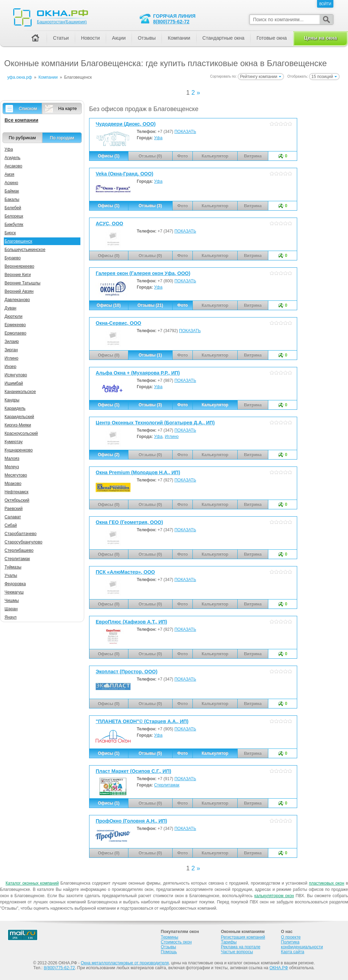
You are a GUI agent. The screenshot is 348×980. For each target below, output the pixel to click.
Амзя (9, 174)
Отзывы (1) (150, 355)
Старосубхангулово (23, 542)
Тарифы (229, 942)
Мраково (13, 484)
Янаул (11, 617)
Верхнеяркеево (19, 266)
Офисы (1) (109, 156)
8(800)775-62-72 (171, 22)
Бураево (13, 258)
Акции (119, 38)
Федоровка (15, 584)
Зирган (11, 350)
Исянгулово (16, 375)
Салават (13, 517)
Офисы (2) (109, 455)
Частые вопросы (237, 952)
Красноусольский (21, 433)
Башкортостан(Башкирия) (62, 22)
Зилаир (12, 342)
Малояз (12, 458)
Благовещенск (18, 241)
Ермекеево (15, 325)
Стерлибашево (19, 550)
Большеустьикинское (25, 250)
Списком (28, 108)
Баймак (12, 191)
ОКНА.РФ (279, 968)
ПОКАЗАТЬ (185, 132)
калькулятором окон (274, 896)
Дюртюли (13, 316)
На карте (67, 108)
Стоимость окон (176, 942)
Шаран (11, 609)
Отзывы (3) (150, 206)
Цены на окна (321, 38)
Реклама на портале (241, 947)
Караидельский (19, 417)
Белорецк (14, 216)
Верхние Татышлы (22, 283)
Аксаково (13, 166)
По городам (62, 138)
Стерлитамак (167, 785)
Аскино (11, 183)
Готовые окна (272, 38)
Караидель (15, 408)
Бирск (10, 233)
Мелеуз (12, 467)
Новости (90, 38)
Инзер (10, 367)
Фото (182, 305)
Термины (169, 937)
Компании (179, 38)
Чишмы (12, 601)
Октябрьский (17, 500)
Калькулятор (215, 405)
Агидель (13, 158)
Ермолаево (15, 333)
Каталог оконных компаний (32, 883)
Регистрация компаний (243, 937)
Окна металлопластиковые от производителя (125, 963)
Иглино (172, 437)
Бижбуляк (14, 225)
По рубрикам (22, 138)
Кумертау (14, 442)
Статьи (61, 38)
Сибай (11, 525)
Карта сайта (292, 952)
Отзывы (147, 38)
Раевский (14, 509)
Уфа (158, 138)
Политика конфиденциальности (302, 944)
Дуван (10, 308)
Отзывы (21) (150, 305)
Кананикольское (20, 392)
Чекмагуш (14, 592)
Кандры (12, 400)
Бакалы (12, 199)
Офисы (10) (109, 305)
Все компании (21, 120)
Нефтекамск (17, 492)
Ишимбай (14, 383)
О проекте (291, 937)
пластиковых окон (327, 883)
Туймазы (13, 567)
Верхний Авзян (19, 291)
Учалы (11, 575)
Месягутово (16, 475)
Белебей (13, 208)
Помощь (169, 952)
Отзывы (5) (150, 753)
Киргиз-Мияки (18, 425)
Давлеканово (17, 300)
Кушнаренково (19, 450)
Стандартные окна (224, 38)
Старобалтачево (21, 534)
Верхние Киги (18, 275)
